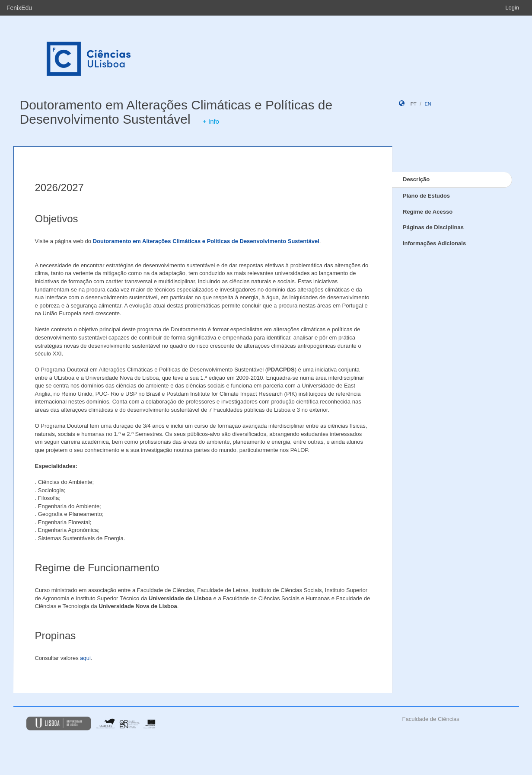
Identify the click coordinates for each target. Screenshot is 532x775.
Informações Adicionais (434, 243)
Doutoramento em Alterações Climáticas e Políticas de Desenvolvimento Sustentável (176, 112)
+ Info (211, 121)
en (428, 104)
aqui (85, 658)
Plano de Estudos (426, 196)
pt (414, 104)
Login (512, 8)
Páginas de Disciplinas (433, 227)
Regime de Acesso (428, 212)
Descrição (416, 179)
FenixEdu (19, 8)
